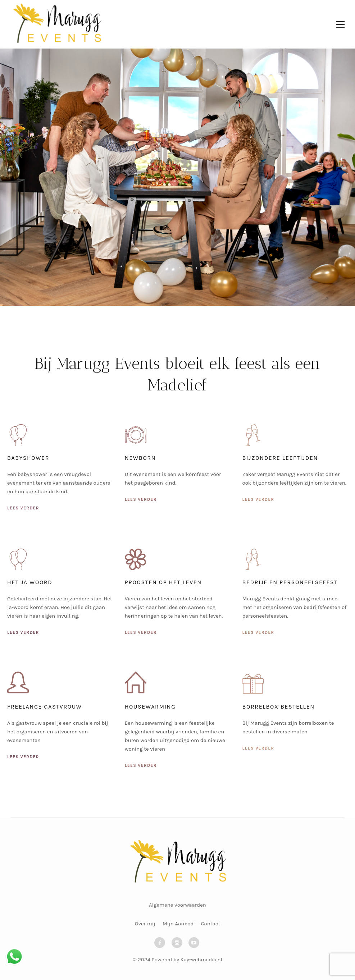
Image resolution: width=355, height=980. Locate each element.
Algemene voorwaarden (177, 905)
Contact (210, 924)
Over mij (145, 924)
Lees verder (23, 508)
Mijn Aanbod (178, 924)
